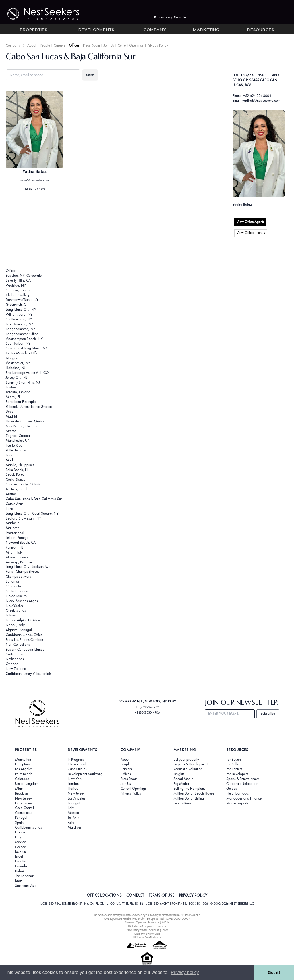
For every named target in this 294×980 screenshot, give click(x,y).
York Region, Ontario (21, 426)
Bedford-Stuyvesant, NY (24, 518)
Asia (71, 823)
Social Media (183, 779)
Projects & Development (191, 764)
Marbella (13, 523)
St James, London (19, 290)
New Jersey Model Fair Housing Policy (147, 930)
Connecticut (24, 813)
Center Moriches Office (23, 353)
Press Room (91, 45)
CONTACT (135, 895)
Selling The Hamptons (189, 789)
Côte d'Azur (14, 504)
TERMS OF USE (161, 895)
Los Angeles (24, 769)
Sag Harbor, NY (18, 343)
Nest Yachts (14, 606)
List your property (186, 760)
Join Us (109, 45)
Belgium (21, 852)
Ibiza (9, 509)
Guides (232, 789)
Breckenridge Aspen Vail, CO (27, 373)
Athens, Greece (17, 557)
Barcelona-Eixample (21, 402)
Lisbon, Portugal (18, 538)
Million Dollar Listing (189, 798)
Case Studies (77, 769)
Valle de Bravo (17, 450)
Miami (20, 789)
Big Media (181, 784)
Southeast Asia (26, 886)
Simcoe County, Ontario (24, 484)
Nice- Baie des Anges (22, 601)
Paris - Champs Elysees (23, 571)
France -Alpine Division (23, 620)
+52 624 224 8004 (257, 96)
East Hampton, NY (20, 324)
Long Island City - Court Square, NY (32, 513)
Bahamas (13, 581)
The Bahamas (25, 876)
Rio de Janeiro (16, 596)
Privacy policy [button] (185, 972)
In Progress (76, 760)
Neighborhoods (238, 793)
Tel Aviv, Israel (17, 489)
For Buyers (234, 760)
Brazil (19, 881)
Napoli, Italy (15, 625)
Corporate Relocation (242, 784)
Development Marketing (85, 774)
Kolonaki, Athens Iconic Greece (29, 407)
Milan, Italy (14, 552)
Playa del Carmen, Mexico (25, 421)
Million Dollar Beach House (194, 793)
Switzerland (14, 654)
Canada (21, 866)
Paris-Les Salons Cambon (24, 640)
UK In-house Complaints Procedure (147, 926)
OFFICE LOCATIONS (104, 895)
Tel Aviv (73, 818)
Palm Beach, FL (17, 470)
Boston (11, 387)
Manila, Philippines (20, 465)
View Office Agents (251, 222)
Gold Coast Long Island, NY (27, 348)
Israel (19, 856)
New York (75, 779)
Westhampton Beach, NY (24, 339)
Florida (73, 789)
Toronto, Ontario (18, 392)
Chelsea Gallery (18, 295)
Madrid (11, 416)
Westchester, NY (18, 363)
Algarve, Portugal (19, 630)
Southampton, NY (19, 319)
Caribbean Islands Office (24, 635)
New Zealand (16, 669)
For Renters (234, 769)
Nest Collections (18, 644)
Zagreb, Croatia (18, 436)
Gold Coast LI (25, 808)
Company (155, 30)
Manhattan (23, 760)
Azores (11, 431)
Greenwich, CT (17, 304)
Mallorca (13, 528)
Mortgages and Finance (244, 798)
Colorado (22, 779)
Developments (96, 30)
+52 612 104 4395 (34, 189)
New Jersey (23, 798)
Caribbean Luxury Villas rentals (29, 673)
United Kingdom (27, 784)
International (15, 533)
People (45, 45)
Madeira (12, 460)
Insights (179, 774)
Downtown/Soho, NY (22, 300)
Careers (59, 45)
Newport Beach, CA (21, 542)
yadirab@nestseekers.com (261, 100)
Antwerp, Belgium (19, 562)
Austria (11, 494)
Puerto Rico (14, 445)
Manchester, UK (18, 440)
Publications (182, 803)
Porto (10, 455)
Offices (74, 45)
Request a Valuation (188, 769)
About (32, 45)
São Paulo (13, 586)
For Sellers (234, 764)
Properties (34, 30)
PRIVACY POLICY (193, 895)
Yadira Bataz (242, 204)
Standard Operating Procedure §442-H (147, 922)
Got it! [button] (274, 973)
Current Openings (131, 45)
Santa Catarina (17, 591)
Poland (11, 615)
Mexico (21, 842)
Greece (20, 847)
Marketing (206, 30)
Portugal (21, 818)
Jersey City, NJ (17, 377)
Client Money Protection (147, 934)
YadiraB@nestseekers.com (34, 180)
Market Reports (237, 803)
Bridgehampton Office (22, 334)
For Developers (237, 774)
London (73, 784)
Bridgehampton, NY (21, 329)
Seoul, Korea (15, 474)
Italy (18, 837)
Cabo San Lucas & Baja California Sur (34, 499)
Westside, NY (16, 285)
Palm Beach (24, 774)
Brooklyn (21, 793)
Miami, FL (13, 397)
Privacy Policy (158, 45)
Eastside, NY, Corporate (24, 275)
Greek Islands (16, 610)
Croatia (21, 861)
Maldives (75, 827)
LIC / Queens (25, 803)
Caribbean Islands (28, 827)
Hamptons (23, 764)
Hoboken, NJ (16, 368)
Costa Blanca (16, 479)
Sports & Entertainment (243, 779)
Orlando (12, 664)
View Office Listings (251, 233)
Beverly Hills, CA (18, 280)
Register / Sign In (170, 18)
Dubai (10, 411)
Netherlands (15, 659)
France (20, 832)
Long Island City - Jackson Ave (28, 567)
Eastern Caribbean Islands (25, 649)
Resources (261, 30)
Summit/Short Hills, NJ (23, 382)
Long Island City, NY (21, 309)
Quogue (12, 358)
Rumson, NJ (14, 547)
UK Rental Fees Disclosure (147, 937)
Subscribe (268, 713)
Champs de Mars (18, 576)
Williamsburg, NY (19, 314)
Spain (19, 823)
